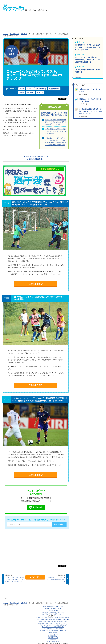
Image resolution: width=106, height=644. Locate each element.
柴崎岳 (22, 92)
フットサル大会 (53, 627)
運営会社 (53, 640)
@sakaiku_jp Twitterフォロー (53, 609)
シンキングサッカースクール (53, 625)
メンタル (30, 89)
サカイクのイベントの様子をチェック (53, 614)
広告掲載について (53, 638)
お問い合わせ (53, 632)
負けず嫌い (31, 92)
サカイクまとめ (15, 34)
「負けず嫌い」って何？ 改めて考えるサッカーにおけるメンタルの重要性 (56, 131)
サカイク (6, 34)
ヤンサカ (53, 631)
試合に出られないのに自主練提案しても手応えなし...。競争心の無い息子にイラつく (56, 122)
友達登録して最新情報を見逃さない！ (53, 612)
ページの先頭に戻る (53, 642)
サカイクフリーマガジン (53, 621)
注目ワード (24, 34)
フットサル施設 (53, 629)
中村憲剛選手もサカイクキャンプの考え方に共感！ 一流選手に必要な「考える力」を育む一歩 (88, 47)
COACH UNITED (53, 618)
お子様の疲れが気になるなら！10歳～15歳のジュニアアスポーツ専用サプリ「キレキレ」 (90, 111)
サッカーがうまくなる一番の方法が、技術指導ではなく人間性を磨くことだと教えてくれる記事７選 (88, 60)
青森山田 (40, 92)
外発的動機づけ (54, 89)
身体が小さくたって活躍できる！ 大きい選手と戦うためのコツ (56, 579)
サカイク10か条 (53, 634)
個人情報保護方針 (53, 636)
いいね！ (53, 610)
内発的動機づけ (41, 89)
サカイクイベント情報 (53, 620)
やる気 (22, 89)
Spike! (53, 623)
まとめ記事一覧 (76, 78)
